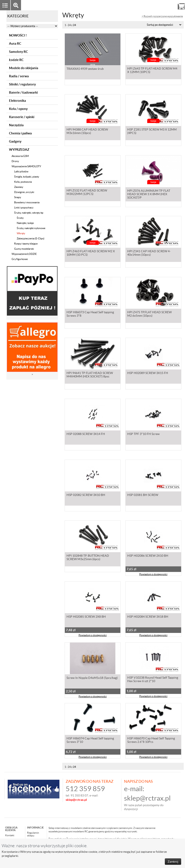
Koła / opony (18, 109)
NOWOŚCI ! (18, 35)
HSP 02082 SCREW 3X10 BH (86, 496)
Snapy (18, 197)
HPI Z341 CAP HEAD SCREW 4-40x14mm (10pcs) (149, 254)
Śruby (20, 218)
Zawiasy (19, 187)
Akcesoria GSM (20, 156)
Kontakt (10, 835)
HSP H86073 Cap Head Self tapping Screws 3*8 (90, 315)
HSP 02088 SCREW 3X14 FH (86, 435)
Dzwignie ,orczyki (24, 192)
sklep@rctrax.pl (147, 798)
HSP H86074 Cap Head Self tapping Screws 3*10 (90, 741)
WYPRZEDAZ (19, 150)
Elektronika (17, 101)
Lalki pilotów (21, 171)
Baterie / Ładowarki (23, 92)
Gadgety (15, 141)
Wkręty (21, 233)
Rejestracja (166, 5)
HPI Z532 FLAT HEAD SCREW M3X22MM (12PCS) (87, 193)
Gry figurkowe (20, 259)
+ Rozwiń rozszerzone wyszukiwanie (162, 16)
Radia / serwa (19, 76)
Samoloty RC (18, 52)
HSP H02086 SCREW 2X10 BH (148, 556)
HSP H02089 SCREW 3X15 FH (148, 374)
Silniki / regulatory (22, 84)
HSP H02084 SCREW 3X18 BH (148, 617)
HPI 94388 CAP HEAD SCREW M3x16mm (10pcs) (87, 132)
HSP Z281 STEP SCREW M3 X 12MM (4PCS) (152, 132)
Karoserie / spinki (22, 117)
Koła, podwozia (23, 182)
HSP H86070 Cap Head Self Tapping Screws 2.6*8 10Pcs (151, 741)
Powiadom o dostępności (153, 575)
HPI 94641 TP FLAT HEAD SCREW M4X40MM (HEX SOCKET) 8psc (90, 375)
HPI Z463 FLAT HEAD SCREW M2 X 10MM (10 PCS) (91, 254)
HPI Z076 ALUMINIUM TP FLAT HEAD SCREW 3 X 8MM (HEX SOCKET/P (149, 195)
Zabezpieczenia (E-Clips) (31, 238)
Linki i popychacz (24, 207)
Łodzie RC (16, 60)
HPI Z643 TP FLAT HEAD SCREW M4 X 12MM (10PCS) (152, 71)
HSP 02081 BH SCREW (143, 496)
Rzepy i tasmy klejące (26, 244)
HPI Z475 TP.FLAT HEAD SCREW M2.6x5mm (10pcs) (149, 315)
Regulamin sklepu (33, 834)
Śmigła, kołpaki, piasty (27, 177)
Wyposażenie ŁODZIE (24, 254)
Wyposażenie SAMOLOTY (26, 166)
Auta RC (15, 43)
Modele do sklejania (24, 68)
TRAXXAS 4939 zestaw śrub (85, 69)
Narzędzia (16, 125)
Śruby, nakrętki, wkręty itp (29, 213)
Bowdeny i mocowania (27, 202)
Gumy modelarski (24, 249)
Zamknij (173, 862)
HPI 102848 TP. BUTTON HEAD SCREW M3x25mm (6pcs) (88, 558)
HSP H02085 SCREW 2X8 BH (86, 617)
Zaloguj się (148, 5)
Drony (15, 161)
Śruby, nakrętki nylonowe (31, 228)
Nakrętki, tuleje (25, 223)
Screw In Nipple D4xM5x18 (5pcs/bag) (92, 678)
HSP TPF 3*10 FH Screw (143, 435)
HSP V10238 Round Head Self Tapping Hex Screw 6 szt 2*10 (153, 680)
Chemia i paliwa (20, 133)
